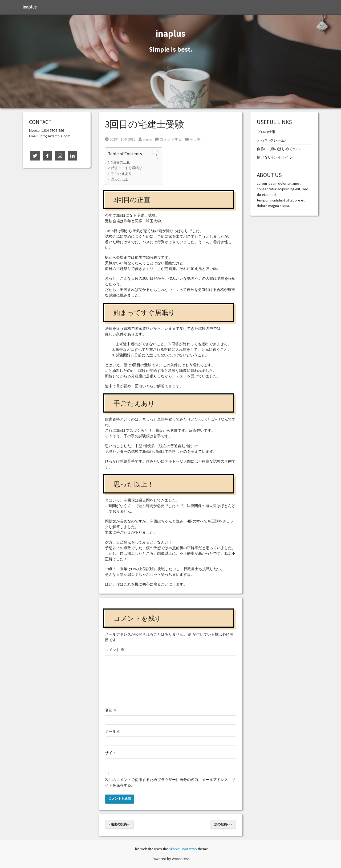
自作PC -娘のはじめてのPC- (279, 149)
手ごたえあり (121, 174)
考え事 (195, 139)
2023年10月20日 (120, 139)
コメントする (169, 139)
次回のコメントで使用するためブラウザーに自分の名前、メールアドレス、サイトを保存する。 (170, 782)
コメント (115, 650)
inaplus (30, 7)
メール (113, 731)
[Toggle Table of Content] (151, 155)
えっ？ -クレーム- (271, 140)
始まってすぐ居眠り (127, 168)
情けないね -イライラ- (275, 157)
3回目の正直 (121, 162)
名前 (111, 710)
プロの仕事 (266, 132)
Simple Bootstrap (183, 849)
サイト (111, 753)
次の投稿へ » (223, 824)
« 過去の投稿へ (119, 824)
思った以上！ (121, 179)
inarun (145, 139)
